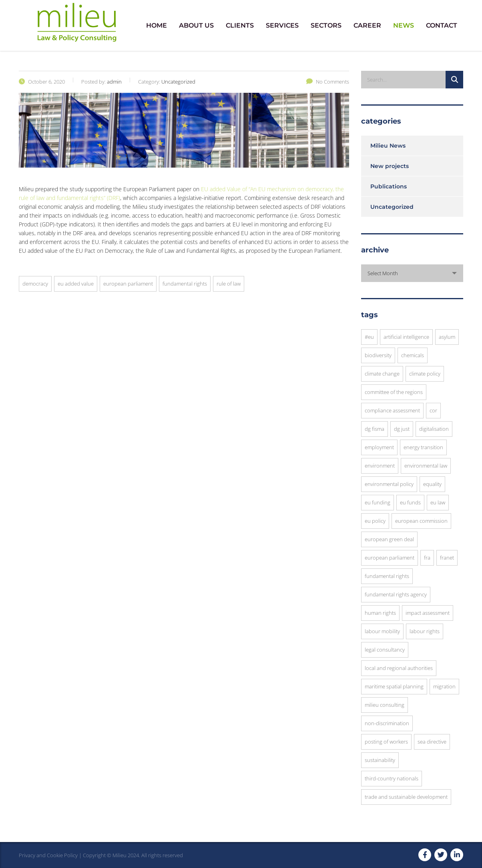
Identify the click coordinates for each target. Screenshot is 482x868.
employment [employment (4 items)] (379, 447)
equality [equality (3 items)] (432, 484)
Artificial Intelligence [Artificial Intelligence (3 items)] (406, 337)
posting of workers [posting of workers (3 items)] (386, 742)
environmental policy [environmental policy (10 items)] (389, 484)
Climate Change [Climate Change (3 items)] (382, 374)
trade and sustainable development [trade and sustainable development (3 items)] (406, 797)
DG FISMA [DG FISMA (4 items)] (375, 429)
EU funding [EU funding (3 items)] (378, 502)
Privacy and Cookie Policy (48, 855)
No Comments (328, 82)
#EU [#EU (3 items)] (369, 337)
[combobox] (412, 273)
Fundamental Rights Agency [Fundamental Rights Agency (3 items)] (396, 594)
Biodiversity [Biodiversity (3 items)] (378, 355)
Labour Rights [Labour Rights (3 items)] (425, 631)
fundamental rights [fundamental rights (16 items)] (387, 576)
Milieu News (388, 146)
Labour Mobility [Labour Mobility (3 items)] (382, 631)
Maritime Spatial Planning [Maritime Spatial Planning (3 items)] (394, 686)
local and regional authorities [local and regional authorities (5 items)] (399, 668)
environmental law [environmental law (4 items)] (426, 466)
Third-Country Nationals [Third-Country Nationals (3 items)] (392, 778)
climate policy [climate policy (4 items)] (425, 374)
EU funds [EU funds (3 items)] (410, 502)
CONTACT (442, 25)
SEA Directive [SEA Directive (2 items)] (432, 742)
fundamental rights (185, 284)
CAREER (367, 25)
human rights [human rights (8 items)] (380, 613)
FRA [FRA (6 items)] (427, 558)
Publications (389, 186)
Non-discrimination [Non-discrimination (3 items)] (387, 723)
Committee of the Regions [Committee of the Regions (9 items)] (394, 392)
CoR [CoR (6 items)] (433, 410)
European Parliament (128, 284)
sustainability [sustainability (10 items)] (380, 760)
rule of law (229, 284)
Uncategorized (392, 207)
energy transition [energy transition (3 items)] (423, 447)
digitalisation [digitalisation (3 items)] (434, 429)
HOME (157, 25)
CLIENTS (240, 25)
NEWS (404, 25)
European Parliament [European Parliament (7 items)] (390, 558)
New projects (390, 166)
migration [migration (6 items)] (444, 686)
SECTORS (326, 25)
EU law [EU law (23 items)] (438, 502)
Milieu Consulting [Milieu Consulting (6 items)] (385, 705)
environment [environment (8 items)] (380, 466)
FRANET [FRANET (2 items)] (447, 558)
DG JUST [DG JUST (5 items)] (402, 429)
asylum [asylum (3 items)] (447, 337)
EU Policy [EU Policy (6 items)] (375, 521)
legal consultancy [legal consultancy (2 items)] (385, 650)
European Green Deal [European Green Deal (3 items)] (389, 539)
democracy (35, 284)
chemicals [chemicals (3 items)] (413, 355)
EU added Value (76, 284)
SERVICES (282, 25)
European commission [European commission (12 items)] (421, 521)
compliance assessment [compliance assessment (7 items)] (392, 410)
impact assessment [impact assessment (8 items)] (428, 613)
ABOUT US (196, 25)
